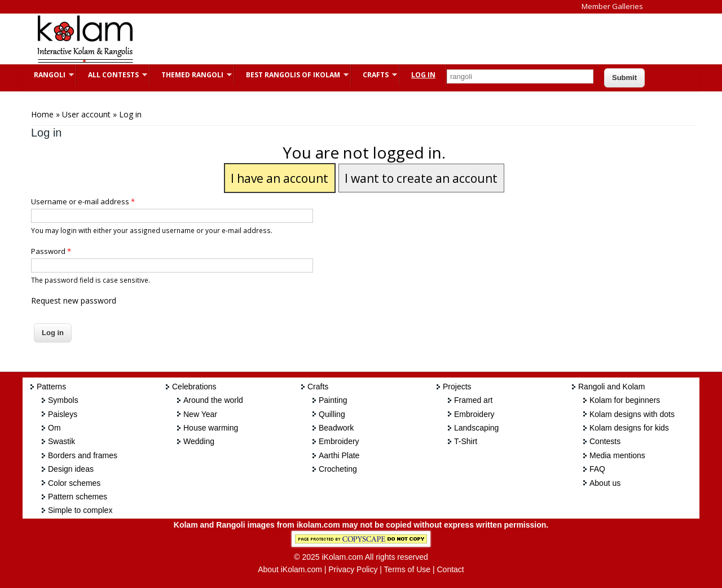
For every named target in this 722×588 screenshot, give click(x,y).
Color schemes (74, 483)
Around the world (213, 400)
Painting (333, 400)
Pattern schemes (78, 497)
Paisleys (63, 414)
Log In (423, 75)
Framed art (473, 400)
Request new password (74, 300)
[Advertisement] (352, 39)
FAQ (597, 469)
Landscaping (476, 428)
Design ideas (71, 469)
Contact (450, 569)
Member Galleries (612, 6)
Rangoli (48, 75)
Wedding (199, 441)
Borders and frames (83, 455)
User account (86, 114)
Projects (457, 387)
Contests (605, 441)
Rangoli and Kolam (611, 387)
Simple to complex (80, 510)
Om (54, 428)
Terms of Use (407, 569)
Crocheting (338, 469)
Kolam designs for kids (629, 428)
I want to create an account (421, 178)
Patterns (51, 387)
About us (605, 483)
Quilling (332, 414)
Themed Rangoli (191, 75)
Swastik (61, 441)
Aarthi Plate (339, 455)
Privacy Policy (353, 569)
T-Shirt (466, 441)
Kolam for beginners (625, 400)
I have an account (279, 178)
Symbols (63, 400)
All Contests (112, 75)
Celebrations (194, 387)
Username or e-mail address (83, 201)
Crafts (374, 75)
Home (42, 114)
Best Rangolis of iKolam (292, 75)
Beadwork (336, 428)
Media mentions (617, 455)
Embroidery (339, 441)
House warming (211, 428)
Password (51, 251)
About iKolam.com (290, 569)
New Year (200, 414)
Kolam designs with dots (632, 414)
